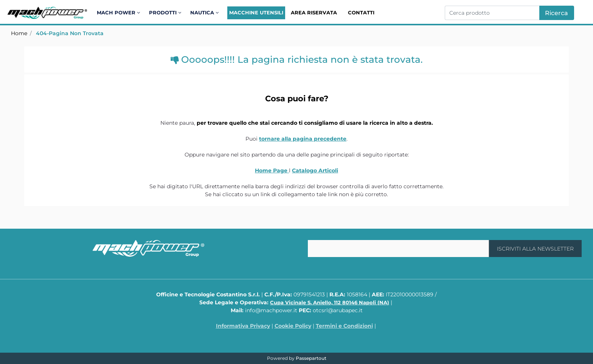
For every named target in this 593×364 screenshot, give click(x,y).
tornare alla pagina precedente (303, 139)
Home (19, 33)
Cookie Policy (293, 326)
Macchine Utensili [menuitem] (256, 12)
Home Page (272, 170)
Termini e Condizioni (344, 326)
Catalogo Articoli (315, 170)
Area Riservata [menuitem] (314, 12)
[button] (557, 13)
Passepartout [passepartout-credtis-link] (311, 358)
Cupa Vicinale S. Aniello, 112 (330, 302)
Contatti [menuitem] (361, 12)
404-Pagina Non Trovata (70, 33)
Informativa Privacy (243, 326)
